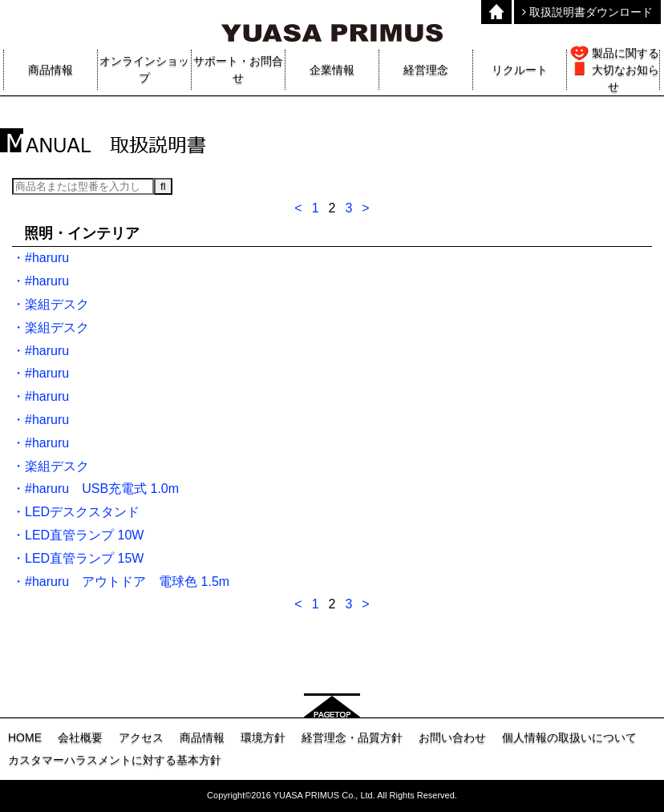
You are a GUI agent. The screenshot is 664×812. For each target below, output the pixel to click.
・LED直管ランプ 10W (78, 535)
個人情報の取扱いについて (569, 737)
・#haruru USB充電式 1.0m (95, 489)
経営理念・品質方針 (352, 737)
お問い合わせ (452, 737)
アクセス (141, 737)
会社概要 (80, 737)
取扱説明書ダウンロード (587, 12)
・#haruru (40, 258)
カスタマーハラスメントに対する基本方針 (115, 760)
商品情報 (202, 737)
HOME (25, 737)
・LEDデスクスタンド (76, 512)
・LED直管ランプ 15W (78, 558)
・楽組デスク (51, 304)
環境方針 (263, 737)
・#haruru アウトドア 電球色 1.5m (121, 582)
